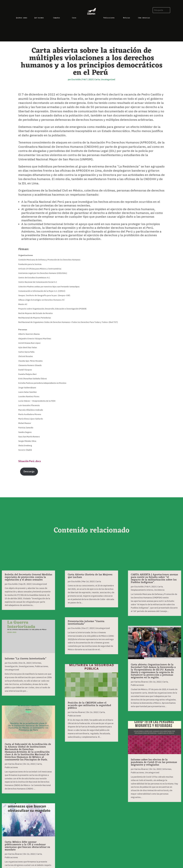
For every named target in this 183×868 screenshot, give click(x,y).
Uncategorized (108, 79)
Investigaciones (26, 666)
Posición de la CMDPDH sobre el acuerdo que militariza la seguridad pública (89, 705)
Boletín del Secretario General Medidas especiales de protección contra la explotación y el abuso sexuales (28, 577)
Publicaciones (41, 666)
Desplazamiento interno (142, 590)
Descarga (29, 471)
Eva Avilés (76, 79)
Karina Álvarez (15, 764)
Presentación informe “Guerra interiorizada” (86, 623)
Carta (97, 79)
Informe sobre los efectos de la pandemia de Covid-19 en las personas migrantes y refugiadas (154, 762)
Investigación (11, 666)
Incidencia (159, 590)
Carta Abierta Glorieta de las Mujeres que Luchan (90, 576)
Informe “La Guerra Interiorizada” (26, 659)
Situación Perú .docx (30, 461)
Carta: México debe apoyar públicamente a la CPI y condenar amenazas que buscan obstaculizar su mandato (27, 846)
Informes (37, 663)
